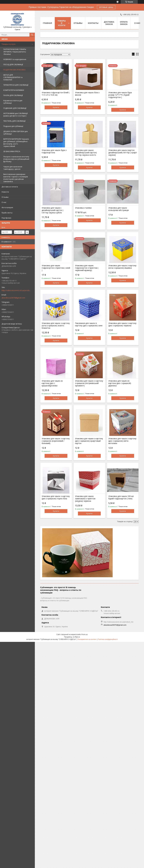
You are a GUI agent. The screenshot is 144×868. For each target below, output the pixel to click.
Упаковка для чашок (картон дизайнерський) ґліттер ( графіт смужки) (123, 153)
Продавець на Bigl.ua (72, 637)
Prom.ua (84, 635)
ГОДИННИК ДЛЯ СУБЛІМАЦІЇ (15, 108)
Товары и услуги (9, 44)
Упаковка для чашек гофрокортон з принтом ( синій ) (56, 268)
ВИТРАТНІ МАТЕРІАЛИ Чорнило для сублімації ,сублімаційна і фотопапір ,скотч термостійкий (16, 143)
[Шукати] (32, 35)
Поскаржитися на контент (87, 639)
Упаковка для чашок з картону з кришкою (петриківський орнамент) (89, 383)
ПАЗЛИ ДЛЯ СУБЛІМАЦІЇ (13, 95)
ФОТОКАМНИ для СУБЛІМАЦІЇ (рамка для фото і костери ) (15, 115)
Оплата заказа (124, 23)
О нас (4, 202)
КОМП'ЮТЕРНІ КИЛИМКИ (14, 90)
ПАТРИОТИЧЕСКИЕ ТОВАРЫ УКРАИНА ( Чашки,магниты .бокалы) (15, 52)
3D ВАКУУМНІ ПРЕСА (12, 151)
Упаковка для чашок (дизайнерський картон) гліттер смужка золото (86, 153)
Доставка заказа (109, 23)
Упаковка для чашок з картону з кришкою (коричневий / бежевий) (56, 441)
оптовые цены (106, 7)
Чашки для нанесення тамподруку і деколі (13, 168)
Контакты (93, 23)
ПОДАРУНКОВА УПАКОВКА (14, 70)
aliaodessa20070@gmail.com (13, 298)
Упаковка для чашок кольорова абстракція (119, 209)
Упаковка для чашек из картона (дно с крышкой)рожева (52, 383)
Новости (5, 192)
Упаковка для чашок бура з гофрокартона (54, 151)
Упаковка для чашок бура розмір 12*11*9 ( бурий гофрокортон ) (120, 95)
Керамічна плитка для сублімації (13, 102)
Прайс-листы (7, 213)
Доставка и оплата (10, 187)
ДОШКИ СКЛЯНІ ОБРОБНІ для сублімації (15, 133)
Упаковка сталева (83, 208)
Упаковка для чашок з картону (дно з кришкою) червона (122, 324)
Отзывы (5, 197)
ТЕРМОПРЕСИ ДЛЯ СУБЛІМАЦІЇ (16, 85)
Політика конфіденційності (108, 639)
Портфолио (6, 218)
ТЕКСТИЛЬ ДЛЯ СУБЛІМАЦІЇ (14, 121)
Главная (47, 23)
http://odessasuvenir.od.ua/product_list (16, 290)
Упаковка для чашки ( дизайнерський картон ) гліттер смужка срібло (53, 210)
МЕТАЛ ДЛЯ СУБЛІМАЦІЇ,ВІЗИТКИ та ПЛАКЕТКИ (13, 77)
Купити (56, 107)
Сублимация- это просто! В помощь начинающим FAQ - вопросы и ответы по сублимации (64, 599)
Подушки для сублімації (13, 126)
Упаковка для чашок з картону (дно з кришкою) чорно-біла (56, 497)
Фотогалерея (7, 207)
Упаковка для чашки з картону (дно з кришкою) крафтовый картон (89, 441)
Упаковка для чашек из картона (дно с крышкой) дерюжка (120, 383)
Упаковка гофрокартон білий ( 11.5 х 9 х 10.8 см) (56, 94)
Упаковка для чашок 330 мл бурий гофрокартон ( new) (121, 497)
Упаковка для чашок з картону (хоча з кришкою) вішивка (122, 267)
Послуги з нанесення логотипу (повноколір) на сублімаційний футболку (16, 159)
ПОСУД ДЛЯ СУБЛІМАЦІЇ (13, 64)
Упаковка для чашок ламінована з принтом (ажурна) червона (85, 499)
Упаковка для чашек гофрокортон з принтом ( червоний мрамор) (87, 268)
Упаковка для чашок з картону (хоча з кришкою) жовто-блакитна (56, 326)
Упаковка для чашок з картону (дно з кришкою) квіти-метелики (122, 441)
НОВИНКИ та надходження (15, 59)
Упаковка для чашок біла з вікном (87, 94)
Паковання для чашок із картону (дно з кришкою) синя (89, 324)
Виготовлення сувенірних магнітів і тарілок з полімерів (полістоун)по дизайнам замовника (16, 178)
